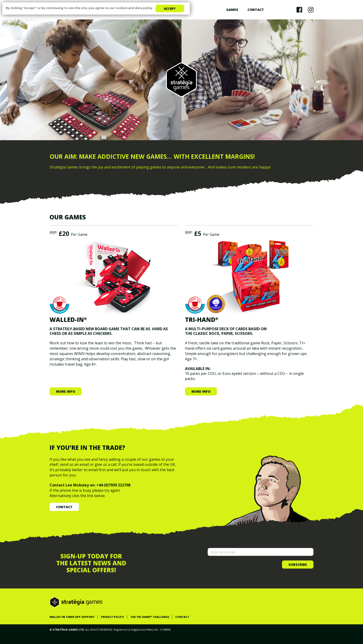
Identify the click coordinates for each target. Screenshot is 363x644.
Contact (256, 10)
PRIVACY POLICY (113, 617)
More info (66, 391)
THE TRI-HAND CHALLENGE (150, 617)
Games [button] (232, 10)
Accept (170, 9)
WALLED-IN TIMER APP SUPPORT (72, 617)
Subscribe (298, 565)
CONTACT (182, 617)
